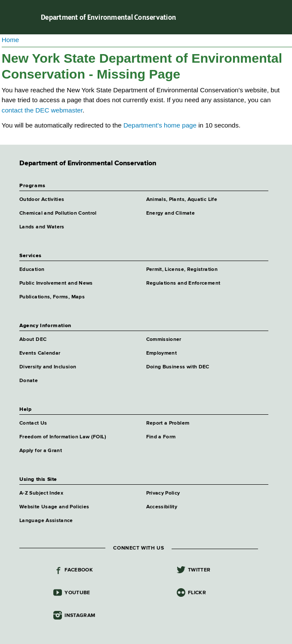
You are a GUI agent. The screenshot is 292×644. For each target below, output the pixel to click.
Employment (162, 353)
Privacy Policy (163, 493)
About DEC (33, 340)
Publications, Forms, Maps (52, 297)
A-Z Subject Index (41, 493)
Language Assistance (46, 521)
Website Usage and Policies (54, 507)
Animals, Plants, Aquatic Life (182, 200)
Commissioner (164, 340)
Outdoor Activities (42, 200)
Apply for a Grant (41, 451)
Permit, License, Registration (182, 270)
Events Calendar (40, 353)
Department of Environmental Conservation (108, 17)
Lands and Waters (42, 227)
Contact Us (33, 423)
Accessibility (162, 507)
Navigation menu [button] (14, 17)
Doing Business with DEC (178, 367)
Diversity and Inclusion (48, 367)
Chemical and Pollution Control (58, 213)
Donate (29, 381)
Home (11, 40)
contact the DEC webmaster (42, 110)
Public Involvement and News (56, 283)
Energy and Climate (171, 213)
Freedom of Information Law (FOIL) (63, 437)
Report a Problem (168, 423)
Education (32, 270)
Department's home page (160, 125)
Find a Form (161, 437)
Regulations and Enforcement (183, 283)
